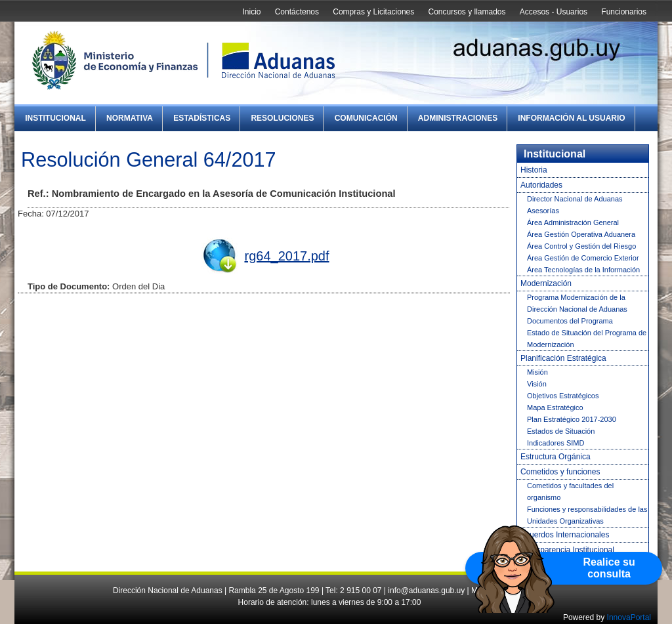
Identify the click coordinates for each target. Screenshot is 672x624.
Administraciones (458, 118)
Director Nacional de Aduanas (575, 199)
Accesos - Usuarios (554, 12)
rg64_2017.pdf (286, 256)
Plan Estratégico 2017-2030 (572, 419)
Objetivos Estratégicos (563, 396)
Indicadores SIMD (556, 443)
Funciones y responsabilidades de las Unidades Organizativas (587, 515)
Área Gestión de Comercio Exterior (583, 258)
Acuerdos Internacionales (565, 535)
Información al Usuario (571, 118)
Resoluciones (282, 118)
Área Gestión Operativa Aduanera (581, 234)
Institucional (55, 118)
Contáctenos (297, 12)
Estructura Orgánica (556, 457)
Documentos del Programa (570, 321)
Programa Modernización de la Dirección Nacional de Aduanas (577, 303)
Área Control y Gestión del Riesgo (581, 246)
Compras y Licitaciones (373, 12)
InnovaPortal (629, 617)
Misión (537, 372)
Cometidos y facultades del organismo (570, 491)
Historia (534, 170)
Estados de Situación (561, 431)
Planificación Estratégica (563, 358)
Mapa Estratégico (555, 407)
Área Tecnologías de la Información (583, 270)
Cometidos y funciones (560, 472)
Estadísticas (202, 118)
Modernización (546, 283)
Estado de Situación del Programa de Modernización (587, 339)
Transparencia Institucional (567, 550)
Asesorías (543, 211)
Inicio (251, 12)
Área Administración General (573, 222)
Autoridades (541, 185)
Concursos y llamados (467, 12)
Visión (537, 384)
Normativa (130, 118)
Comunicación (366, 118)
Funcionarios (624, 12)
